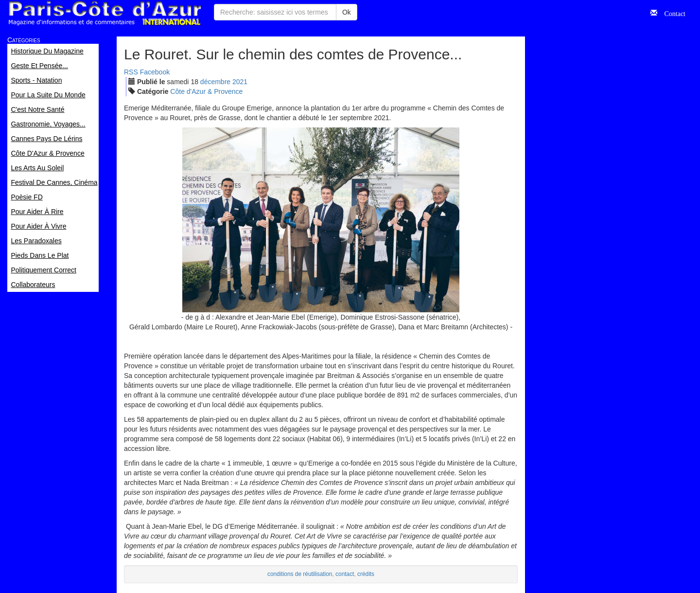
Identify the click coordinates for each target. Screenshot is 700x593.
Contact (671, 13)
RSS (131, 72)
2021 (240, 82)
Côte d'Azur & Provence (206, 91)
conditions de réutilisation (300, 574)
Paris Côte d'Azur (105, 13)
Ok (347, 12)
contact (345, 574)
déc (215, 82)
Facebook (155, 72)
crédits (366, 574)
